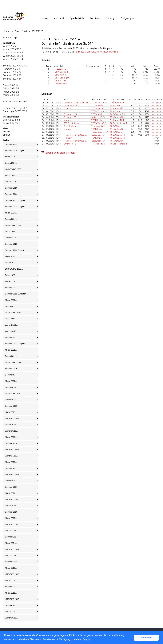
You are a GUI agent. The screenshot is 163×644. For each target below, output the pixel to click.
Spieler (7, 135)
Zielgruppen (128, 18)
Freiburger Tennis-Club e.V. (76, 135)
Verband (59, 18)
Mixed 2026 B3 (11, 92)
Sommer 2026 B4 (12, 79)
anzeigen (157, 102)
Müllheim (68, 120)
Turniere (95, 18)
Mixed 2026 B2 (11, 88)
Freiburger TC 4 (60, 69)
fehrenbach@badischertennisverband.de (96, 52)
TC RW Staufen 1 (61, 72)
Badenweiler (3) (71, 105)
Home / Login (10, 38)
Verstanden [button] (146, 638)
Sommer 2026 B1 (12, 69)
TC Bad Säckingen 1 (62, 78)
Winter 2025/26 (11, 46)
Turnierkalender (11, 123)
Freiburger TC (70, 117)
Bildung (110, 18)
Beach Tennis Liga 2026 (16, 108)
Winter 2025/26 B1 (13, 49)
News (45, 18)
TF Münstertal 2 (60, 84)
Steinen (67, 108)
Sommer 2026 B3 (12, 75)
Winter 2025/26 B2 (13, 53)
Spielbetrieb (77, 18)
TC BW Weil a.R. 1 (61, 81)
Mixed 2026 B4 (11, 95)
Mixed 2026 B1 (11, 85)
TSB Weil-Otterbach (72, 123)
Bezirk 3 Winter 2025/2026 (29, 31)
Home (6, 31)
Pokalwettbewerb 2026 (15, 101)
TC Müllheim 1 (60, 75)
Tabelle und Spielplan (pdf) (60, 153)
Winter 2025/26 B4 (13, 59)
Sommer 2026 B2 (12, 72)
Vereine (7, 131)
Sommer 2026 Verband (15, 66)
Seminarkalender (12, 120)
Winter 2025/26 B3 (13, 56)
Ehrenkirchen (70, 126)
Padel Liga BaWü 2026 (15, 111)
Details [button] (86, 639)
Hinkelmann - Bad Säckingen (76, 102)
